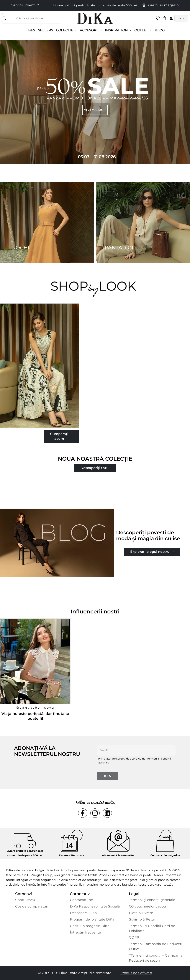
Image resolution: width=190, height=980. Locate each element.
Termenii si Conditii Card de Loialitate (152, 928)
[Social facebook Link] (83, 813)
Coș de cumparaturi (32, 906)
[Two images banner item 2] (143, 223)
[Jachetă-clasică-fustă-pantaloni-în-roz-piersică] (39, 366)
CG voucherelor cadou (147, 906)
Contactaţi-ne (81, 900)
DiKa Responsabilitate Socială (95, 906)
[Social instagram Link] (95, 813)
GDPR (134, 937)
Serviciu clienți (24, 5)
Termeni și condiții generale (152, 900)
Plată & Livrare (141, 913)
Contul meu (25, 900)
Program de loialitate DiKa (92, 919)
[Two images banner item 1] (47, 223)
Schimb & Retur (142, 919)
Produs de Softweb (136, 973)
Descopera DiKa (83, 913)
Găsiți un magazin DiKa (90, 926)
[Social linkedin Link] (107, 813)
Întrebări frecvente (85, 932)
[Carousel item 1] (95, 102)
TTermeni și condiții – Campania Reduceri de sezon (156, 958)
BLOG (160, 30)
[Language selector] (181, 18)
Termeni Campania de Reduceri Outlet (156, 946)
